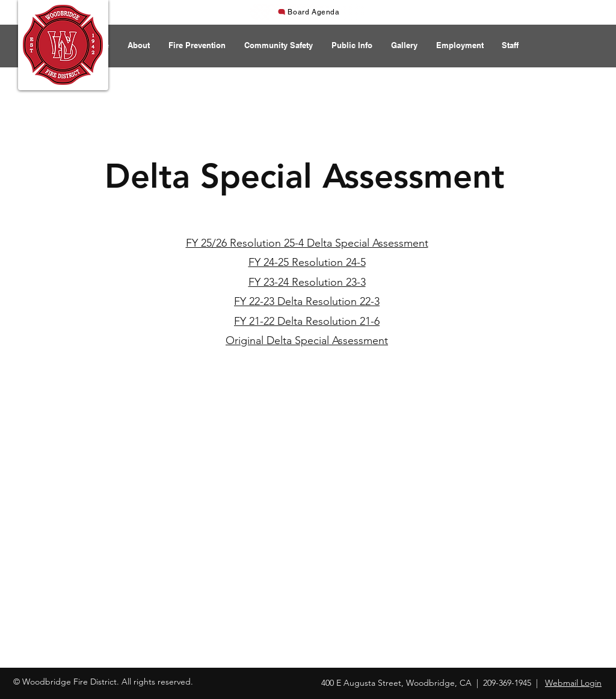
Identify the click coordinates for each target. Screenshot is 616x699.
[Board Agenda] (309, 12)
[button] (138, 45)
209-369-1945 (507, 683)
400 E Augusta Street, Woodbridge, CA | (402, 683)
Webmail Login (573, 683)
